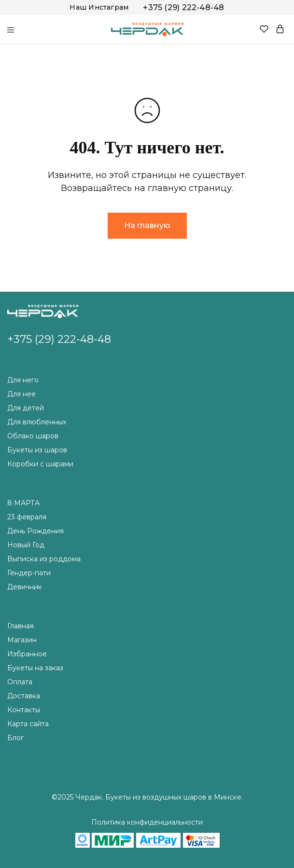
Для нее (21, 394)
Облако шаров (33, 436)
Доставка (24, 696)
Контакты (24, 710)
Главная (21, 626)
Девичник (25, 587)
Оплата (20, 682)
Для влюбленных (37, 422)
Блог (15, 738)
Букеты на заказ (35, 668)
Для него (23, 380)
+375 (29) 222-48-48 (183, 7)
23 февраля (27, 517)
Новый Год (26, 545)
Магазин (22, 640)
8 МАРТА (23, 503)
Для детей (26, 408)
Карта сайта (28, 724)
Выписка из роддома (44, 559)
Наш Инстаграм (99, 7)
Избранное (27, 654)
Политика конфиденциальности (147, 822)
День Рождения (35, 531)
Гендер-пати (29, 573)
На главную (147, 225)
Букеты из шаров (37, 450)
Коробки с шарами (40, 464)
